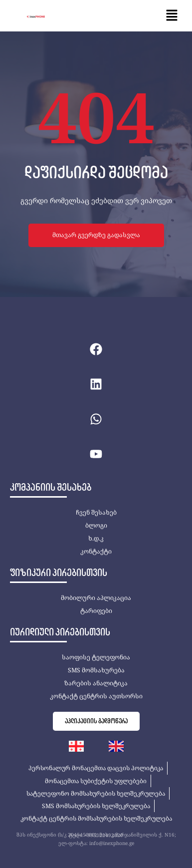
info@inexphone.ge (112, 843)
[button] (172, 16)
